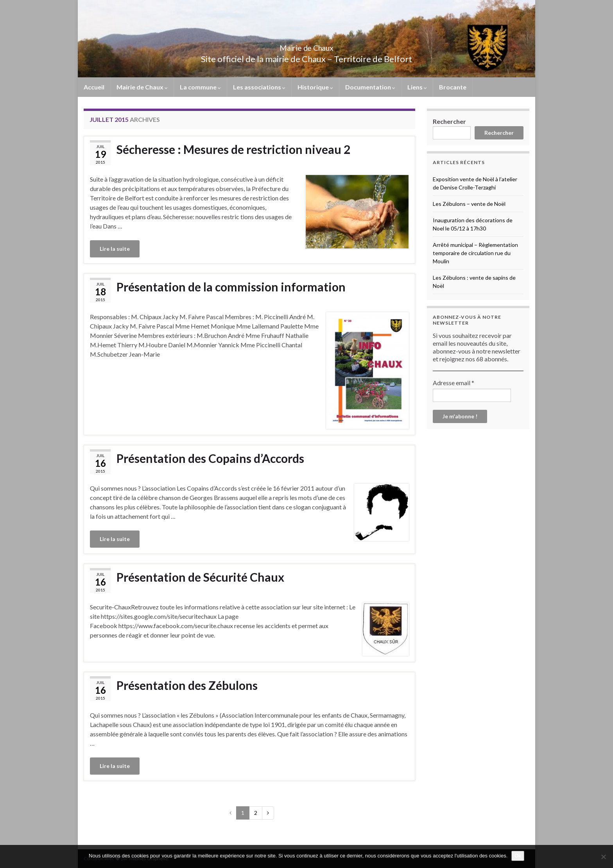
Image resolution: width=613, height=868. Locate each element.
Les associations (259, 87)
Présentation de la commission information (231, 287)
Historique (315, 87)
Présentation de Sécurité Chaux (200, 577)
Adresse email (453, 383)
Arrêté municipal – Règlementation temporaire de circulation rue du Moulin (475, 253)
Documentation (370, 87)
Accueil (94, 87)
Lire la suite (115, 249)
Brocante (453, 87)
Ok (518, 856)
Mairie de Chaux (306, 46)
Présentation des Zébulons (187, 685)
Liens (417, 87)
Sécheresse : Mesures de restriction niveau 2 (233, 149)
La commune (200, 87)
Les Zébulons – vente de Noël (469, 204)
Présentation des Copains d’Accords (210, 458)
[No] (603, 857)
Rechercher (449, 121)
